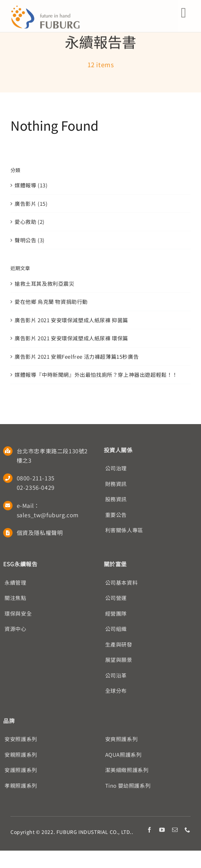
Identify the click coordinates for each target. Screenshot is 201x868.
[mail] (175, 830)
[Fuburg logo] (45, 8)
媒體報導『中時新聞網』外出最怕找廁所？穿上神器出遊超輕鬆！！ (96, 375)
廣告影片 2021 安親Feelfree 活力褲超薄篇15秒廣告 (77, 356)
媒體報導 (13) (31, 185)
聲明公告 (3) (30, 240)
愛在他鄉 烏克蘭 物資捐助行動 (51, 302)
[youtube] (162, 830)
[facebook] (150, 830)
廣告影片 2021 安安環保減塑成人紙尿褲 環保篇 (71, 338)
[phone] (188, 830)
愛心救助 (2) (30, 222)
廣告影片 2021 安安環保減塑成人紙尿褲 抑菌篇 (71, 320)
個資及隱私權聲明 (40, 533)
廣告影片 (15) (31, 204)
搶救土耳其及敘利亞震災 (45, 283)
